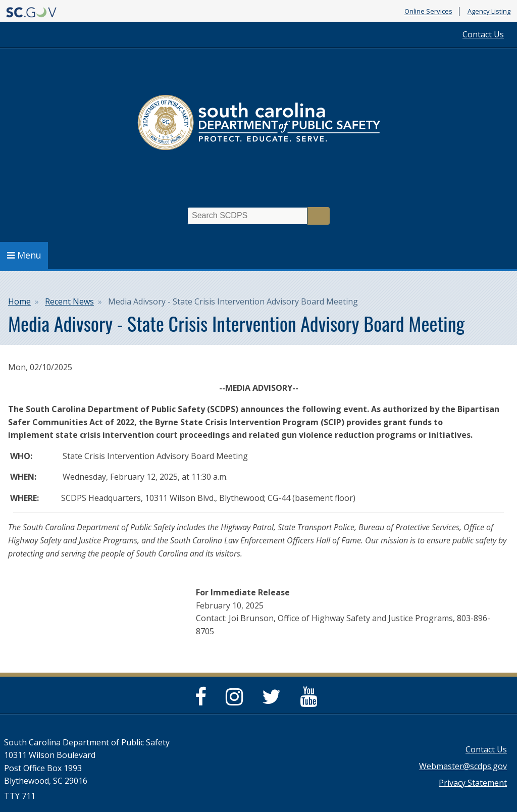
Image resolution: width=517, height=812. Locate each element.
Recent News (69, 301)
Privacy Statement (473, 783)
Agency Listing (489, 12)
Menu (24, 255)
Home (19, 301)
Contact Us (483, 34)
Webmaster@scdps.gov (463, 766)
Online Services (428, 12)
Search (319, 216)
